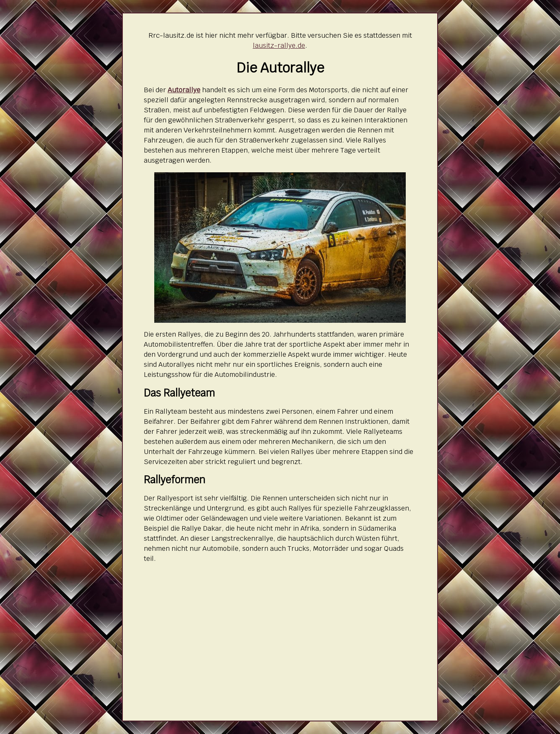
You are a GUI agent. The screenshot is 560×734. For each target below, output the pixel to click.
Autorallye (184, 90)
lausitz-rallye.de (279, 45)
